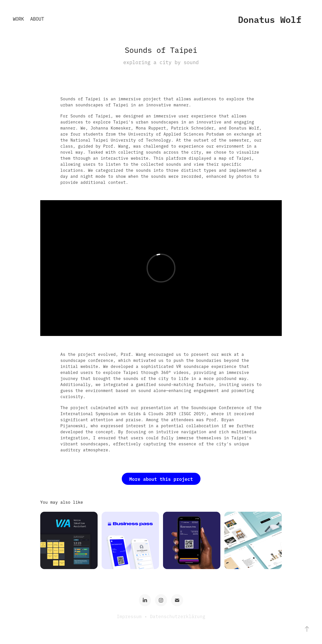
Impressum (131, 616)
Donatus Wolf (270, 19)
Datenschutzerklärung (178, 616)
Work (18, 19)
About (37, 19)
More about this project (161, 479)
